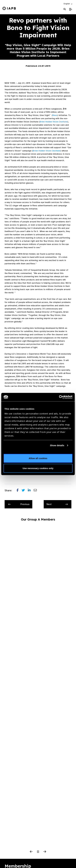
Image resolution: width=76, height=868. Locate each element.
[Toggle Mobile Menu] (71, 9)
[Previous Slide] (31, 852)
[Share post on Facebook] (19, 491)
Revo (55, 115)
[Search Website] (65, 9)
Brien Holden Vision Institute (54, 122)
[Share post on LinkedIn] (31, 491)
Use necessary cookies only (38, 468)
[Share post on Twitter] (25, 491)
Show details (57, 445)
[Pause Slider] (38, 852)
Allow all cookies (38, 458)
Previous (19, 504)
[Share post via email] (37, 491)
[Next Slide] (45, 852)
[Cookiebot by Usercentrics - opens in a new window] (59, 397)
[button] (68, 4)
